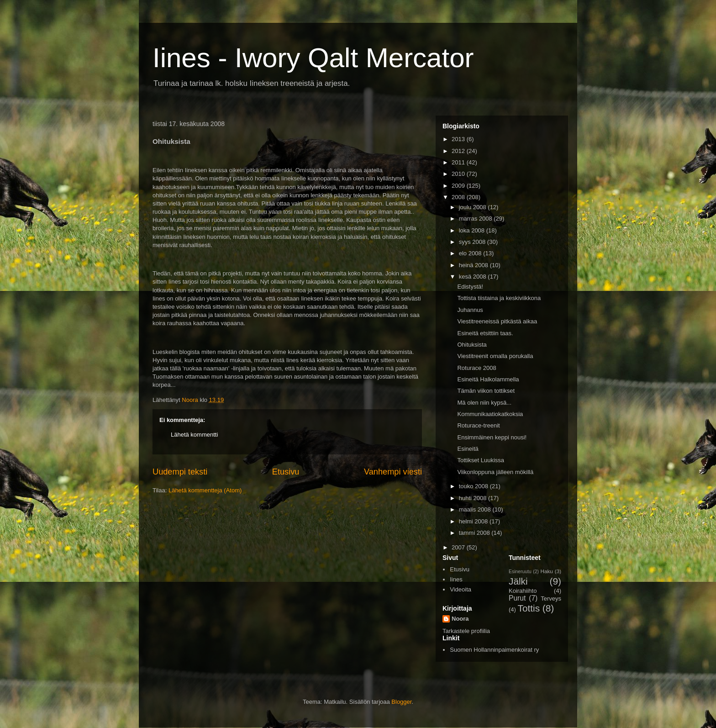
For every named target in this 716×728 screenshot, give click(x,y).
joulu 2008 (474, 207)
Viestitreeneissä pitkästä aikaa (497, 321)
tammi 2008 (475, 533)
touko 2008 (474, 486)
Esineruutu (520, 572)
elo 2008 (471, 253)
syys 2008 (473, 242)
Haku (547, 571)
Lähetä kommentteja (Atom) (205, 490)
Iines (456, 579)
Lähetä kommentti (194, 435)
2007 (459, 547)
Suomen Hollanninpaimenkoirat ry (494, 650)
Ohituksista (472, 345)
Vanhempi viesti (393, 472)
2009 (459, 186)
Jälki (518, 581)
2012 (459, 151)
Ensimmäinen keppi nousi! (492, 437)
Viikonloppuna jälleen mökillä (495, 472)
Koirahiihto (523, 591)
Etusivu (286, 472)
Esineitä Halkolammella (488, 379)
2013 (459, 139)
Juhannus (470, 310)
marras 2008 (476, 219)
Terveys (551, 599)
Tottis (529, 608)
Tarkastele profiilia (466, 631)
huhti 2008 (474, 498)
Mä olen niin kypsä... (484, 403)
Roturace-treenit (478, 425)
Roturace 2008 (476, 368)
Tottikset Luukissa (481, 460)
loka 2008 (473, 230)
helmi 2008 (474, 521)
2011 (459, 162)
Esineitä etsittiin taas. (485, 333)
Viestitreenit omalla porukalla (495, 356)
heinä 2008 (474, 265)
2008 (459, 197)
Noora (460, 619)
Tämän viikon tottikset (486, 391)
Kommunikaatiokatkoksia (490, 414)
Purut (517, 598)
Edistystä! (470, 287)
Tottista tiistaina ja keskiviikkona (499, 298)
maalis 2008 (476, 509)
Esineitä (468, 449)
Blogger (401, 702)
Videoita (461, 589)
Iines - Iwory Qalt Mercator (313, 58)
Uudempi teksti (180, 472)
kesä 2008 (474, 277)
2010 (459, 174)
